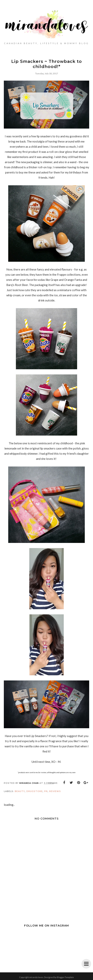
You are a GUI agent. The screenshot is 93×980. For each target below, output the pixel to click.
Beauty (20, 791)
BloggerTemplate (65, 977)
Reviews (55, 791)
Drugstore (35, 791)
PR (46, 791)
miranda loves (36, 977)
